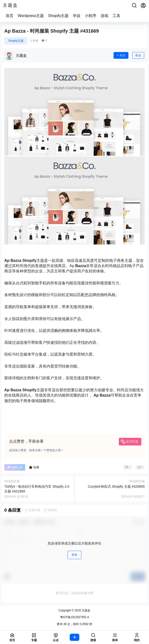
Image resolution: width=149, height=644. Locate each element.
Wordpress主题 (31, 16)
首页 (10, 16)
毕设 (77, 16)
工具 (116, 16)
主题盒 (86, 610)
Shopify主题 (58, 16)
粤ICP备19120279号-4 (74, 617)
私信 (138, 55)
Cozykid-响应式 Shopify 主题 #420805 (116, 486)
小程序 (91, 16)
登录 (74, 555)
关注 (121, 55)
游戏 (104, 16)
